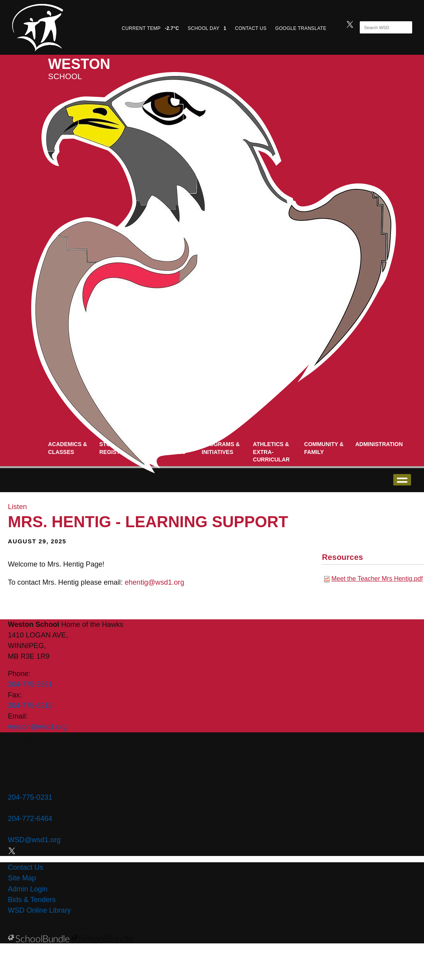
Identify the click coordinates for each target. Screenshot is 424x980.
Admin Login (28, 889)
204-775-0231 (30, 797)
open (402, 480)
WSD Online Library (39, 910)
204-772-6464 (30, 819)
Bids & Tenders (32, 900)
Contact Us (25, 867)
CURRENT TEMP (150, 28)
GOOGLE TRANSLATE (301, 28)
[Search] (379, 27)
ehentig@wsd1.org (154, 582)
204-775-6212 (30, 706)
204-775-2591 (30, 684)
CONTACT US (251, 28)
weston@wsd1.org (37, 727)
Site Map (22, 878)
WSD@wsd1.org (34, 840)
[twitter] (350, 24)
